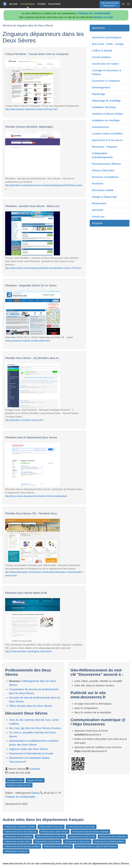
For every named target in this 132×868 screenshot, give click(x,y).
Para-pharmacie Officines (106, 164)
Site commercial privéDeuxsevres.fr (110, 4)
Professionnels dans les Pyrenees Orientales (90, 832)
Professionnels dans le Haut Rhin (113, 837)
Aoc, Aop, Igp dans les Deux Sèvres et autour (35, 728)
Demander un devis (15, 780)
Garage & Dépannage (104, 197)
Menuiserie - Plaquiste (105, 147)
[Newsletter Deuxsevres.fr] (123, 4)
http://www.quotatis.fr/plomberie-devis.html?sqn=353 (31, 109)
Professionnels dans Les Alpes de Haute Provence (96, 846)
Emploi (42, 4)
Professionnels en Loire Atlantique (18, 837)
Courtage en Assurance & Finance (106, 72)
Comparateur (28, 4)
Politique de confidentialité (94, 13)
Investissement (100, 127)
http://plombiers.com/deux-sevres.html (24, 420)
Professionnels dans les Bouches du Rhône (22, 846)
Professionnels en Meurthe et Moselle (20, 827)
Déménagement (101, 87)
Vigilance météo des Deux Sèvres (28, 749)
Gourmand (54, 4)
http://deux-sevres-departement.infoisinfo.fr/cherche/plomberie (36, 496)
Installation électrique (104, 107)
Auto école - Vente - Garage (108, 44)
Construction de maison (105, 64)
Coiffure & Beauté (102, 51)
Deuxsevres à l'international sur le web (31, 753)
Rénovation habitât (103, 190)
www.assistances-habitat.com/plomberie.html (28, 341)
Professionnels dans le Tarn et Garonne (20, 832)
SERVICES (98, 28)
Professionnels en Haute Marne (47, 841)
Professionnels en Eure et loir (51, 827)
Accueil (13, 4)
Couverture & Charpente (106, 81)
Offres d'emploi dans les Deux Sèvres (31, 706)
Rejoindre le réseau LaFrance (19, 785)
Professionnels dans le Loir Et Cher (50, 837)
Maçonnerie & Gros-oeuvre (107, 140)
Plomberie (98, 184)
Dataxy (36, 793)
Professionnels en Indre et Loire (82, 837)
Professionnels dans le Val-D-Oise (81, 827)
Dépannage (98, 94)
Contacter (35, 769)
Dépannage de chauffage (106, 101)
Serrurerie (98, 210)
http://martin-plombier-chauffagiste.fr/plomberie (28, 651)
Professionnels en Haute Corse (77, 841)
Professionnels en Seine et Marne (54, 832)
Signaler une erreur (35, 780)
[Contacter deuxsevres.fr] (128, 4)
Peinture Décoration (103, 170)
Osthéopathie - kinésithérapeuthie (102, 155)
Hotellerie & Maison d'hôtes (107, 114)
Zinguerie (97, 223)
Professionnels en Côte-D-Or (16, 851)
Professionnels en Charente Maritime (109, 841)
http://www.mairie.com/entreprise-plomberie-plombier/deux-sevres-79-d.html (43, 268)
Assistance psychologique (107, 37)
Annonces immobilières (105, 177)
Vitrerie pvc (98, 217)
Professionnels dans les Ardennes (58, 846)
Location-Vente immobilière (107, 134)
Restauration (99, 203)
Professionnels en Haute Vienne (17, 841)
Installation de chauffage (106, 120)
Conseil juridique (101, 57)
